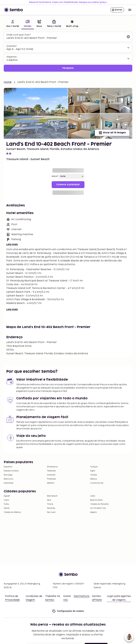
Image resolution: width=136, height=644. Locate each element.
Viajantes (11, 57)
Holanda (51, 475)
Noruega (8, 475)
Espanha (8, 467)
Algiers (93, 512)
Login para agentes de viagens (119, 598)
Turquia (94, 467)
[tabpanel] (68, 52)
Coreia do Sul (97, 483)
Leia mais (12, 244)
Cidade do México (12, 512)
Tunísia (94, 475)
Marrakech (52, 496)
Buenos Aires (96, 500)
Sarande (51, 508)
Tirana (50, 504)
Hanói (7, 508)
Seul (49, 500)
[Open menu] (130, 10)
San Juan (51, 512)
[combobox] (66, 38)
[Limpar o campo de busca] (128, 37)
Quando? (11, 46)
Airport (55, 176)
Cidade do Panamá (99, 504)
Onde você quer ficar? (19, 35)
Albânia (51, 483)
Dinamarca (52, 467)
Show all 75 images (112, 133)
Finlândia (51, 479)
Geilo (93, 496)
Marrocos (8, 479)
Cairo (6, 500)
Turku (6, 504)
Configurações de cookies (68, 611)
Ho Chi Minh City (98, 508)
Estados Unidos (11, 471)
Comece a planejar (68, 185)
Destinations (82, 596)
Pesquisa (68, 68)
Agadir (7, 496)
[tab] (13, 24)
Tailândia (51, 471)
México (94, 479)
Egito (93, 471)
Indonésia (9, 483)
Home (8, 82)
